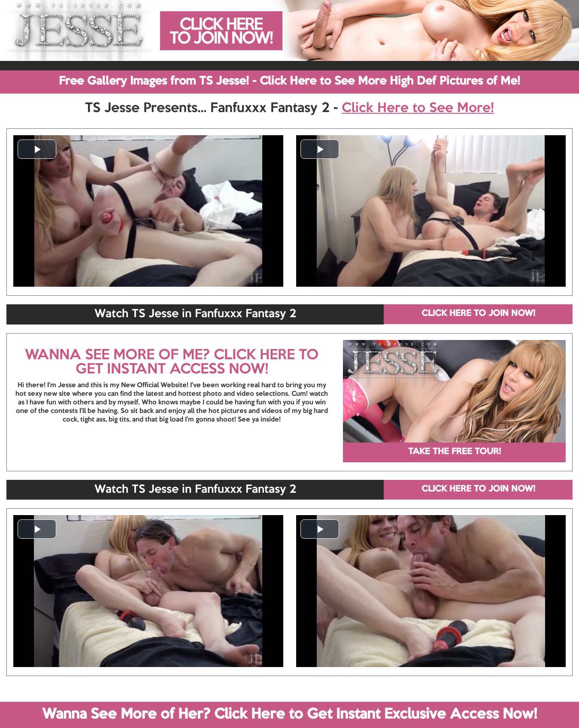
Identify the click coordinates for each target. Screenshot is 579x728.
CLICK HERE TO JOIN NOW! (478, 314)
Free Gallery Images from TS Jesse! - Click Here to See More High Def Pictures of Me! (289, 82)
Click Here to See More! (418, 109)
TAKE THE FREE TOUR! (455, 452)
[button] (37, 149)
